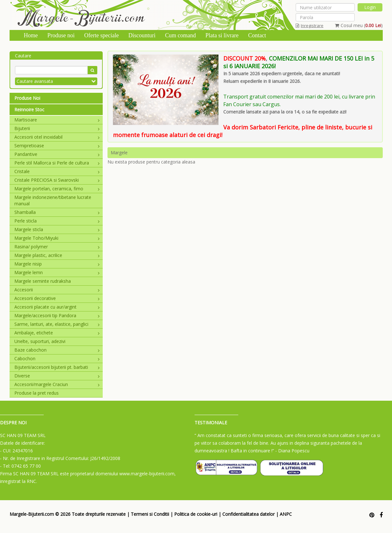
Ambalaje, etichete (57, 333)
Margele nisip (57, 264)
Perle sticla (57, 221)
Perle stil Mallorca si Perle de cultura (57, 163)
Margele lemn (57, 272)
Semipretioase (57, 146)
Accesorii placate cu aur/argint (57, 307)
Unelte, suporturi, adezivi (40, 341)
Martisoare (57, 120)
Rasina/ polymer (57, 247)
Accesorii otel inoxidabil (57, 137)
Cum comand (180, 35)
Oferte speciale (101, 35)
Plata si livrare (222, 35)
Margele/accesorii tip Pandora (57, 315)
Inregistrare (310, 26)
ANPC (286, 514)
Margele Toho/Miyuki (57, 238)
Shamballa (57, 212)
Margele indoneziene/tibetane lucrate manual (53, 200)
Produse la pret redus (37, 393)
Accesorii (57, 290)
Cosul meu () (359, 25)
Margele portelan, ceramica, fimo (57, 189)
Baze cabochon (57, 350)
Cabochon (57, 358)
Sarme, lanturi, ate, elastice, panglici (57, 324)
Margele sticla (57, 229)
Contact (257, 35)
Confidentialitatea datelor (248, 514)
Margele (119, 153)
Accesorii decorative (57, 298)
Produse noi (61, 35)
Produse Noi (27, 98)
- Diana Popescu (292, 451)
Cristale (57, 171)
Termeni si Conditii (150, 514)
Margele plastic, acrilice (57, 255)
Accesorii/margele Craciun (57, 384)
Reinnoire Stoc (29, 110)
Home (31, 35)
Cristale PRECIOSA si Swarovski (57, 180)
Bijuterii (57, 128)
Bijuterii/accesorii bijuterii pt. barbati (57, 367)
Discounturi (142, 35)
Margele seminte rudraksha (43, 281)
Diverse (57, 376)
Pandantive (57, 154)
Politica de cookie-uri (196, 514)
